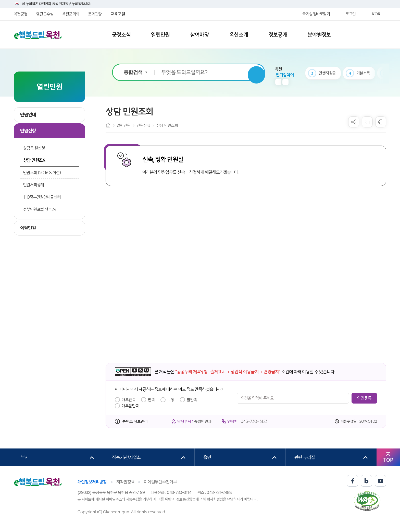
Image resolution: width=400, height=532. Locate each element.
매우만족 (129, 400)
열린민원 (123, 125)
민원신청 (143, 125)
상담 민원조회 (167, 125)
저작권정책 (126, 482)
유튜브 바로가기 (380, 481)
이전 (278, 82)
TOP (388, 460)
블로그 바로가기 (366, 481)
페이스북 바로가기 (352, 481)
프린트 (381, 122)
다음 (285, 82)
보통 (171, 400)
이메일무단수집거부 (160, 482)
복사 (367, 122)
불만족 (192, 400)
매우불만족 (130, 406)
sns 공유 (354, 122)
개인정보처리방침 (92, 482)
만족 (151, 400)
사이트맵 (374, 35)
